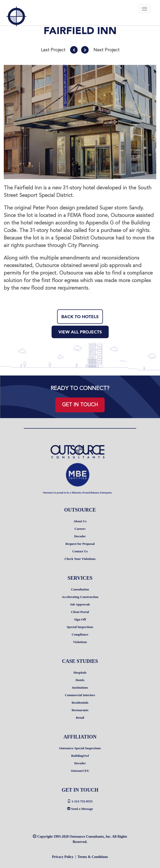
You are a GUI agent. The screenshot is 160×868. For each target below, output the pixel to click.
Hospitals (80, 672)
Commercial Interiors (80, 695)
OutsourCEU (80, 771)
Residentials (80, 703)
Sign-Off (80, 619)
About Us (80, 521)
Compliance (80, 634)
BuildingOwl (80, 756)
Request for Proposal (80, 544)
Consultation (80, 589)
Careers (80, 529)
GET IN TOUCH (80, 405)
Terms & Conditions (93, 857)
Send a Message (80, 809)
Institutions (80, 688)
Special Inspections (80, 627)
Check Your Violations (80, 559)
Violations (80, 642)
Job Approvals (80, 604)
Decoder (80, 536)
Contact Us (80, 551)
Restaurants (80, 710)
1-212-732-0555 (80, 801)
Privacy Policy (63, 857)
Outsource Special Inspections (80, 748)
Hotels (80, 680)
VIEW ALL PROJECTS (80, 332)
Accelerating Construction (80, 597)
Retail (80, 718)
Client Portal (80, 612)
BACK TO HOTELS (80, 317)
